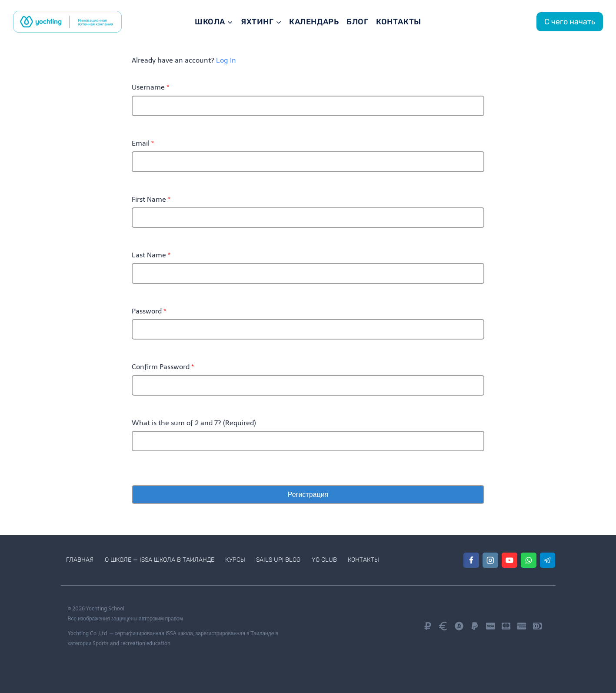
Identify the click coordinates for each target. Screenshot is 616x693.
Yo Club (324, 560)
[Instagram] (490, 560)
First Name (151, 199)
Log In (226, 60)
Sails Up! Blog (278, 560)
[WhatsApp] (528, 560)
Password (149, 311)
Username (150, 87)
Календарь (314, 22)
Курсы (235, 560)
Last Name (151, 255)
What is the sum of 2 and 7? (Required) (194, 423)
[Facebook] (471, 560)
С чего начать (570, 22)
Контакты (398, 22)
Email (143, 143)
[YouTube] (509, 560)
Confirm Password (163, 367)
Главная (80, 560)
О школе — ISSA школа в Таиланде (160, 560)
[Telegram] (548, 560)
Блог (357, 22)
